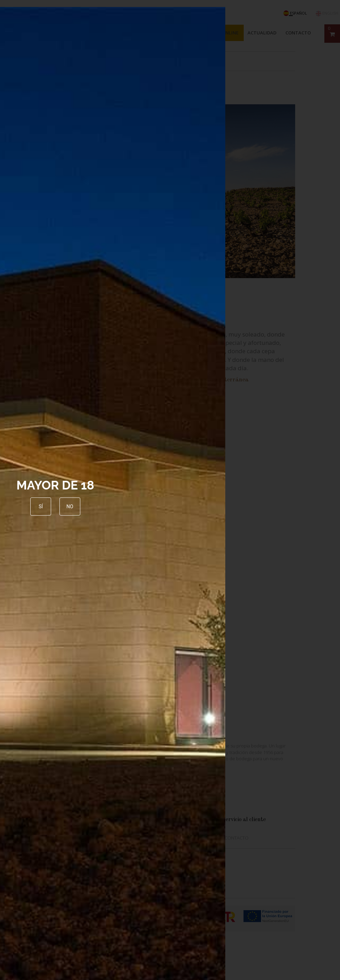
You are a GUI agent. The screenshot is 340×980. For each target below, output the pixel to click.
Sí (41, 507)
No (70, 507)
